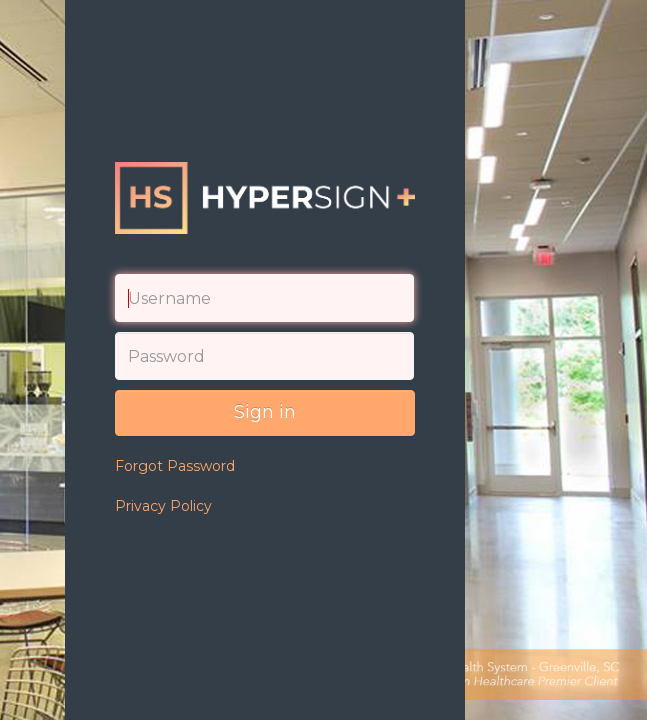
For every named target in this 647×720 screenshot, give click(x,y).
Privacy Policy (163, 506)
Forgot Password (175, 466)
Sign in (265, 412)
